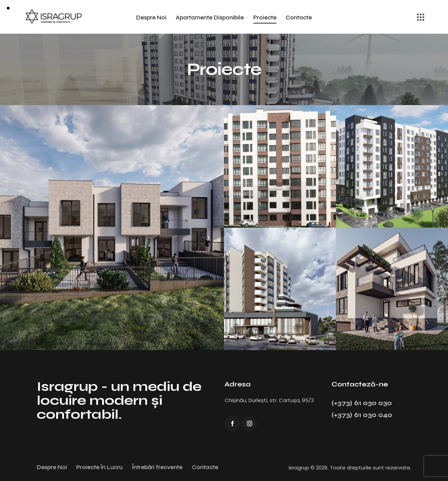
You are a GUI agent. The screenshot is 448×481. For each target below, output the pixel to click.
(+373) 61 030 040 (362, 415)
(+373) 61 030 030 (362, 403)
